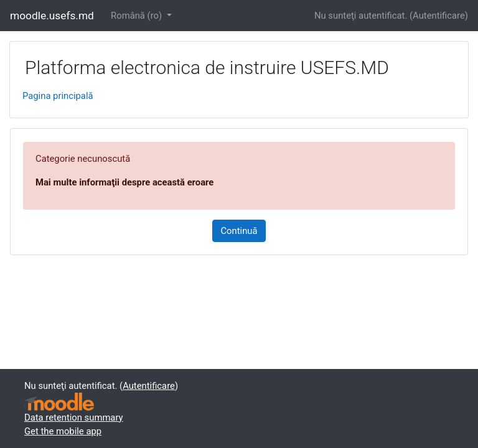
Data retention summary (74, 418)
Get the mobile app (63, 431)
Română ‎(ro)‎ (138, 16)
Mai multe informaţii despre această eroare (124, 182)
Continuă (239, 231)
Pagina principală (58, 96)
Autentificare (439, 16)
